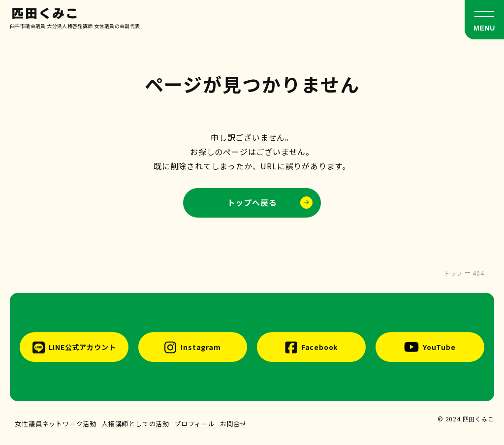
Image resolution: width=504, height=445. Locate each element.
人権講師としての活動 (135, 424)
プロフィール (195, 424)
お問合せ (234, 424)
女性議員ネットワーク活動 (56, 424)
